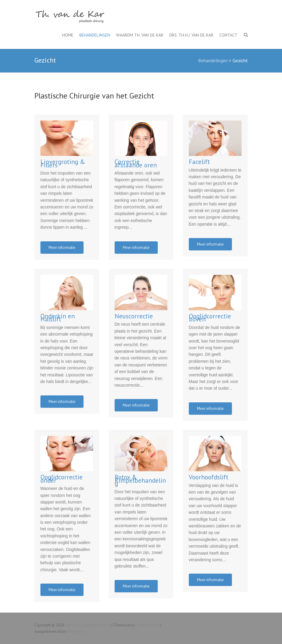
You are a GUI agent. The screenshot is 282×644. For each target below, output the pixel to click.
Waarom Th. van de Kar (140, 35)
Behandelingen (95, 35)
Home (68, 35)
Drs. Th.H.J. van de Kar (191, 35)
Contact (228, 35)
